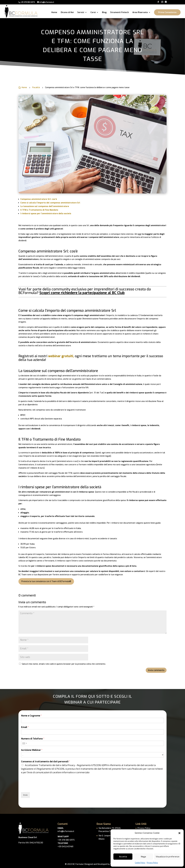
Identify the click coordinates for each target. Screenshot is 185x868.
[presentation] (42, 788)
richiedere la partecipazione (84, 293)
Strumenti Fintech (119, 13)
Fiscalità (36, 87)
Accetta (123, 857)
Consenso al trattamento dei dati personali (46, 762)
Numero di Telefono (33, 739)
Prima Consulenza (167, 12)
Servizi (81, 13)
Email (25, 727)
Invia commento (156, 670)
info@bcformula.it (66, 831)
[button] (179, 833)
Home (54, 13)
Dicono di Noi (67, 13)
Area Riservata (140, 13)
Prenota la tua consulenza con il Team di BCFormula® (46, 581)
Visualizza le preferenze (168, 857)
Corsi (93, 13)
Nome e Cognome (31, 716)
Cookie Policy (140, 863)
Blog (104, 13)
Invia (25, 795)
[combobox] (24, 743)
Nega (143, 857)
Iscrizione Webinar (32, 750)
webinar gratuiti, (61, 356)
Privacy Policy (152, 863)
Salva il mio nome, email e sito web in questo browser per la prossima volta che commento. (64, 664)
